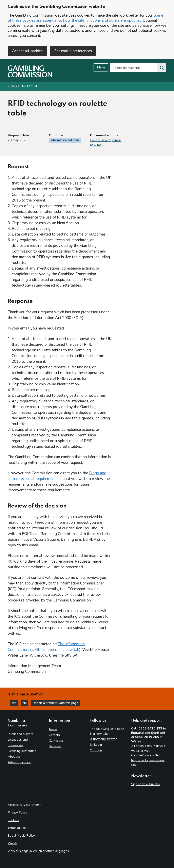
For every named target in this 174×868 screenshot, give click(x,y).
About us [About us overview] (14, 757)
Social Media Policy (21, 836)
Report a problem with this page (57, 703)
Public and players (20, 734)
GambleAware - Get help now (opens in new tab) (148, 760)
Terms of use (17, 828)
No (26, 703)
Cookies (13, 820)
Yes (15, 703)
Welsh (12, 843)
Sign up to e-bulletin (145, 784)
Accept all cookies (27, 51)
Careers (54, 735)
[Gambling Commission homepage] (30, 77)
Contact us (56, 741)
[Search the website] (162, 68)
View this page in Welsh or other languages (38, 851)
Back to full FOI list (24, 87)
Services (55, 746)
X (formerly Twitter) (104, 739)
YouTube (96, 750)
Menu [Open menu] (101, 68)
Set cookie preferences (73, 51)
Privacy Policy (17, 813)
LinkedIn (96, 745)
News (53, 729)
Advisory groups (19, 762)
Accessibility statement (24, 805)
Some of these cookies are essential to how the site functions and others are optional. (85, 18)
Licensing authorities (22, 751)
